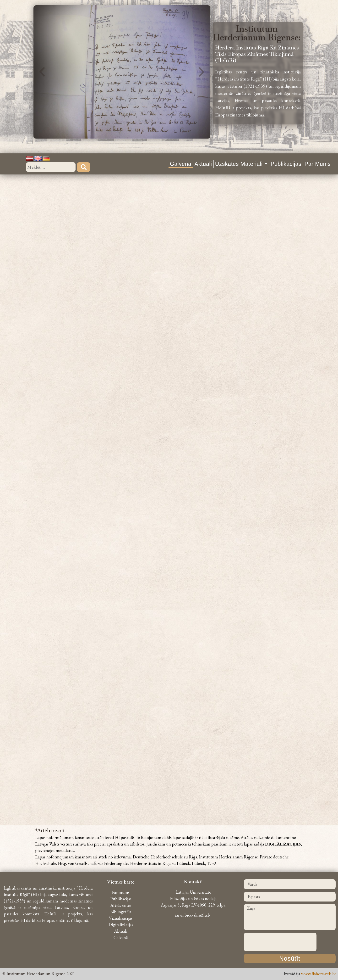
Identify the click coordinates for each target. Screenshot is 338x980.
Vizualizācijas (121, 918)
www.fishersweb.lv (318, 974)
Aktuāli (203, 164)
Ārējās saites (121, 905)
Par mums (318, 164)
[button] (42, 66)
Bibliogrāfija (121, 912)
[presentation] (280, 942)
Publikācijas (286, 164)
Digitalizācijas (121, 925)
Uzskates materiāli (241, 164)
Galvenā (181, 164)
